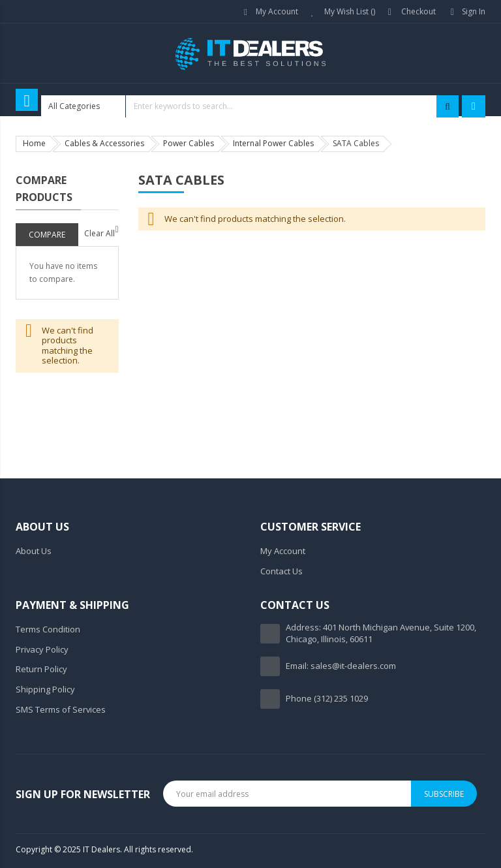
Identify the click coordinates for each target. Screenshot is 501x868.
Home (34, 143)
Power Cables (189, 143)
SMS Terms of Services (61, 709)
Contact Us (281, 571)
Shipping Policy (45, 689)
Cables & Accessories (104, 143)
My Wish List (350, 11)
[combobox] (250, 106)
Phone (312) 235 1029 (327, 698)
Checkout (418, 11)
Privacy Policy (42, 649)
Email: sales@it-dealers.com (341, 666)
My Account (277, 11)
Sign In (474, 11)
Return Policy (41, 669)
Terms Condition (48, 629)
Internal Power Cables (273, 143)
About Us (34, 551)
